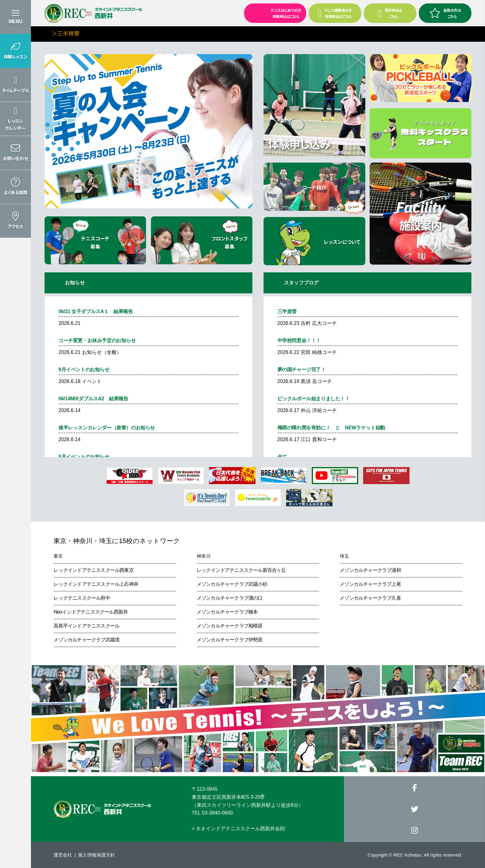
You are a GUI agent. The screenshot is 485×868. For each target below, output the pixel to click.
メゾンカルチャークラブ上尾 (370, 584)
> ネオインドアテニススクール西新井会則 (238, 829)
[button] (15, 51)
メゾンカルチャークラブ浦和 (370, 570)
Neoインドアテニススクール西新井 (91, 612)
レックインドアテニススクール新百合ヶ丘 (241, 570)
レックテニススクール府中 (82, 598)
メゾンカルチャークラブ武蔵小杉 (232, 584)
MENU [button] (15, 21)
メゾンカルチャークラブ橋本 (227, 612)
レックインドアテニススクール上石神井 (96, 584)
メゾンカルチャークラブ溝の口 (230, 598)
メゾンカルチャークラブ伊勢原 (230, 640)
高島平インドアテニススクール (86, 626)
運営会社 (63, 855)
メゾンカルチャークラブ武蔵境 (86, 640)
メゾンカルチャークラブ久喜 (370, 598)
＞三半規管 (75, 33)
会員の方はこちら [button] (445, 13)
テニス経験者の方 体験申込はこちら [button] (335, 13)
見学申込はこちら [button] (390, 13)
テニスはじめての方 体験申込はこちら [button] (273, 13)
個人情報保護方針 (97, 855)
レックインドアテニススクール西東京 (93, 570)
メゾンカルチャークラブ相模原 (230, 626)
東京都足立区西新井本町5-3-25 (228, 797)
